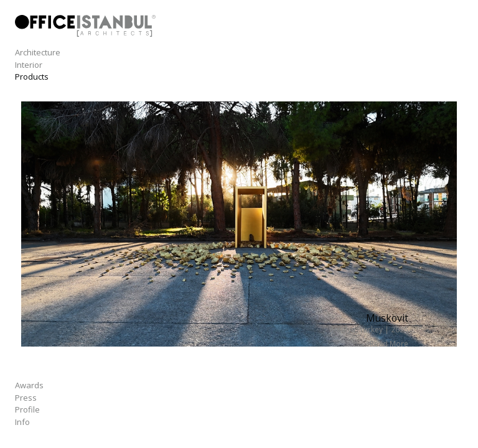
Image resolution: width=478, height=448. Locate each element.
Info (22, 422)
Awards (29, 385)
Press (26, 398)
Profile (27, 409)
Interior (29, 65)
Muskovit (387, 318)
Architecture (38, 52)
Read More (389, 343)
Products (32, 77)
